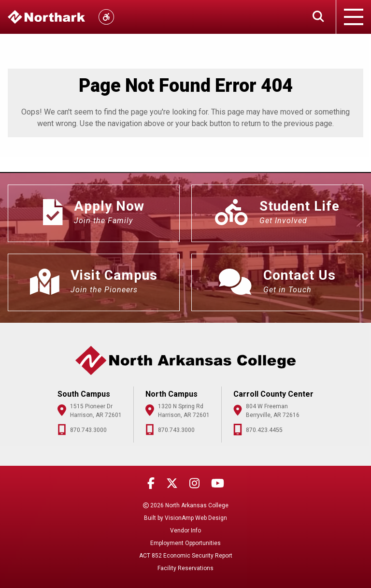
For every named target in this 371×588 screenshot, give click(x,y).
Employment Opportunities (185, 543)
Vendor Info (185, 531)
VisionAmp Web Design (196, 518)
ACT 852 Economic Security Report (186, 556)
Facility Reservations (185, 568)
